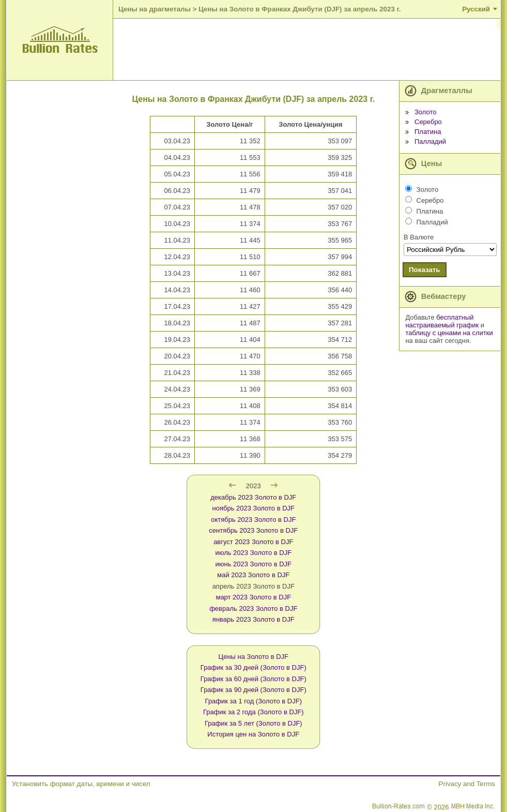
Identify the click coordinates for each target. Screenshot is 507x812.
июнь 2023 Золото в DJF (253, 564)
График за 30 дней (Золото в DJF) (254, 667)
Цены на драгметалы (155, 9)
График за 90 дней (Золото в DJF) (254, 690)
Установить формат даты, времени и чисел (81, 784)
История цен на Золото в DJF (253, 734)
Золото (426, 112)
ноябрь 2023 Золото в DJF (254, 508)
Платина (428, 132)
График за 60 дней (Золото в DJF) (254, 679)
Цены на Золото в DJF (254, 657)
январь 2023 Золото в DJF (254, 619)
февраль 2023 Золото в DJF (253, 608)
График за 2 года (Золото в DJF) (254, 712)
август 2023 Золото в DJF (253, 542)
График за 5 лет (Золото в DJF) (254, 723)
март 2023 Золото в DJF (253, 597)
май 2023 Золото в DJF (253, 575)
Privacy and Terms (467, 784)
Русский (476, 9)
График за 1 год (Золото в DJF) (254, 701)
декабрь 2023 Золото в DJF (253, 497)
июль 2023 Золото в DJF (253, 553)
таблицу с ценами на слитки (449, 333)
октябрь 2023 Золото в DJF (253, 520)
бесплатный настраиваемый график (442, 321)
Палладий (430, 141)
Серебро (428, 122)
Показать (425, 270)
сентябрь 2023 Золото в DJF (253, 530)
